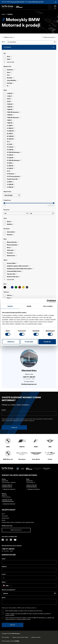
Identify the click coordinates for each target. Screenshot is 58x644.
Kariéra (4, 520)
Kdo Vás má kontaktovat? (9, 590)
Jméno (4, 559)
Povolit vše (47, 342)
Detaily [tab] (29, 306)
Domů (4, 14)
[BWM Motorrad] (19, 7)
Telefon (4, 582)
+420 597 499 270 (7, 485)
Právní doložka (5, 637)
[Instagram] (7, 540)
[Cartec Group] (7, 7)
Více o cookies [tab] (48, 306)
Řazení (3, 42)
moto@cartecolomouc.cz (8, 501)
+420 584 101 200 (7, 500)
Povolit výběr (29, 342)
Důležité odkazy (9, 510)
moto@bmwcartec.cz (7, 487)
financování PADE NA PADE (17, 2)
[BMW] (18, 469)
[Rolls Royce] (37, 469)
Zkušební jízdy (5, 518)
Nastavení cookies (36, 637)
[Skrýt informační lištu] (56, 2)
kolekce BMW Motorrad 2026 (36, 2)
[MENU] (55, 7)
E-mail (4, 410)
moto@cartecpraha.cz (31, 487)
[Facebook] (3, 540)
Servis (3, 514)
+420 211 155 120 (31, 485)
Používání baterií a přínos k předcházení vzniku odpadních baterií (18, 522)
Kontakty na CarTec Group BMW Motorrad (19, 475)
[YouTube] (15, 540)
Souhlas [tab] (10, 306)
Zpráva (4, 598)
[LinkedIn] (11, 540)
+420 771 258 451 (29, 377)
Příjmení (4, 567)
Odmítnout (11, 342)
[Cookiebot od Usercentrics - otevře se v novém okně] (48, 301)
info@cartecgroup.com (29, 384)
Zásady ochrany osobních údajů (20, 637)
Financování (5, 516)
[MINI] (23, 469)
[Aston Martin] (46, 469)
